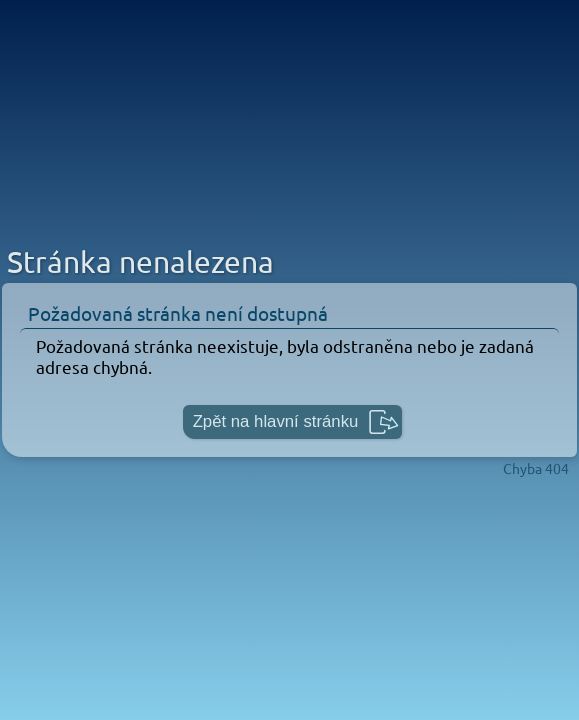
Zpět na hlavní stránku (276, 421)
